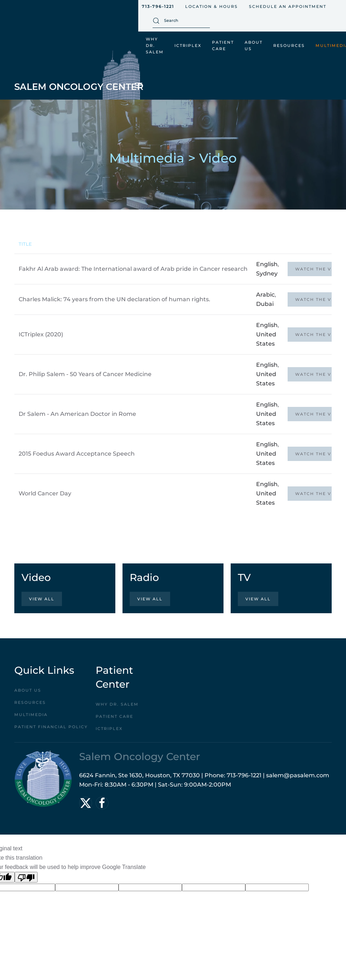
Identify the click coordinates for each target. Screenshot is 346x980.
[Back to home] (79, 75)
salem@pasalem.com (298, 775)
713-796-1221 (158, 6)
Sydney (267, 273)
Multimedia (31, 715)
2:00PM (220, 785)
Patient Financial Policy (51, 727)
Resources (30, 702)
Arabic (265, 295)
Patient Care (114, 716)
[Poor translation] (26, 877)
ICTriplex (188, 45)
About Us (28, 690)
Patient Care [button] (223, 45)
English (267, 264)
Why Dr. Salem (117, 704)
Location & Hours (212, 6)
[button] (139, 85)
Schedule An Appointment (288, 6)
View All (42, 599)
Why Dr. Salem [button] (155, 45)
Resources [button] (289, 45)
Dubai (265, 304)
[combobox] (181, 21)
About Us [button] (254, 45)
